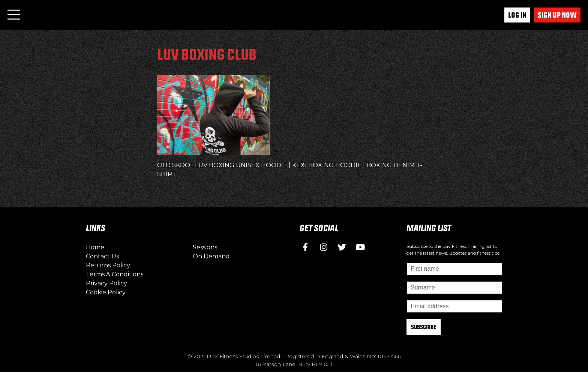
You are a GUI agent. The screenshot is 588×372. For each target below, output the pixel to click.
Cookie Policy (106, 292)
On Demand (211, 256)
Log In (517, 15)
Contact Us (102, 256)
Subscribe (424, 327)
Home (95, 247)
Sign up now (557, 15)
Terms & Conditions (115, 274)
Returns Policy (108, 265)
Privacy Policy (106, 283)
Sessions (205, 247)
